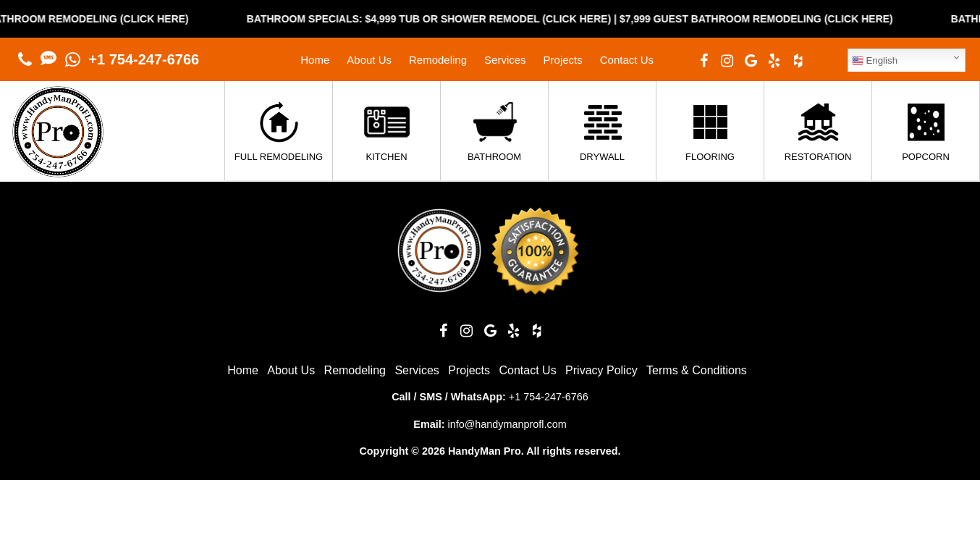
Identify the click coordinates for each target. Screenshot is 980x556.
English (875, 61)
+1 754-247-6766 (144, 59)
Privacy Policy (601, 370)
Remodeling (438, 60)
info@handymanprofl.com (507, 424)
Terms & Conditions (697, 370)
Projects (563, 60)
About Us (369, 60)
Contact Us (627, 60)
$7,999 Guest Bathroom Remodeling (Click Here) (768, 19)
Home (315, 60)
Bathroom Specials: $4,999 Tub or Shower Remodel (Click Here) (441, 19)
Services (505, 60)
